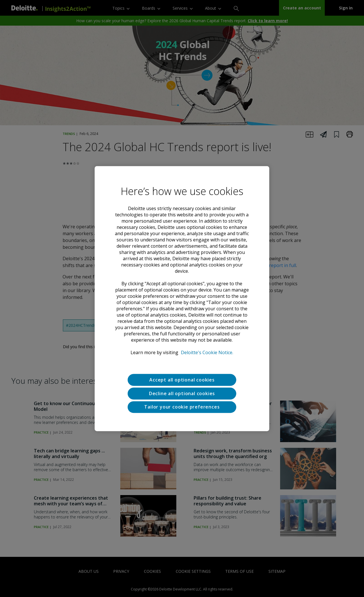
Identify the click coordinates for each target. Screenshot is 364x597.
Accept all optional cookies (182, 380)
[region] (182, 298)
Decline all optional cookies (182, 393)
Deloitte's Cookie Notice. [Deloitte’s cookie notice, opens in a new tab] (207, 352)
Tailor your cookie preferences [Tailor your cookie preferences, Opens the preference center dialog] (182, 407)
